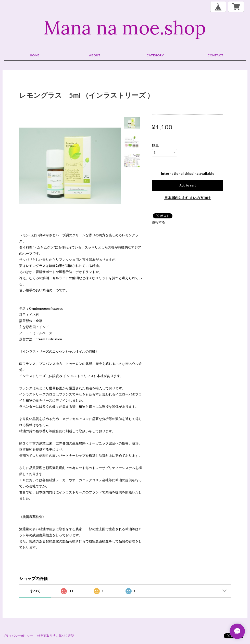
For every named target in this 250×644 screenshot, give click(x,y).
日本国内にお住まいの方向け (187, 198)
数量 (155, 145)
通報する (158, 222)
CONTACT (215, 55)
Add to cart (187, 185)
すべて (35, 591)
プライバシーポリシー (18, 636)
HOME (35, 55)
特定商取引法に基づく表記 (56, 636)
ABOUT (95, 55)
